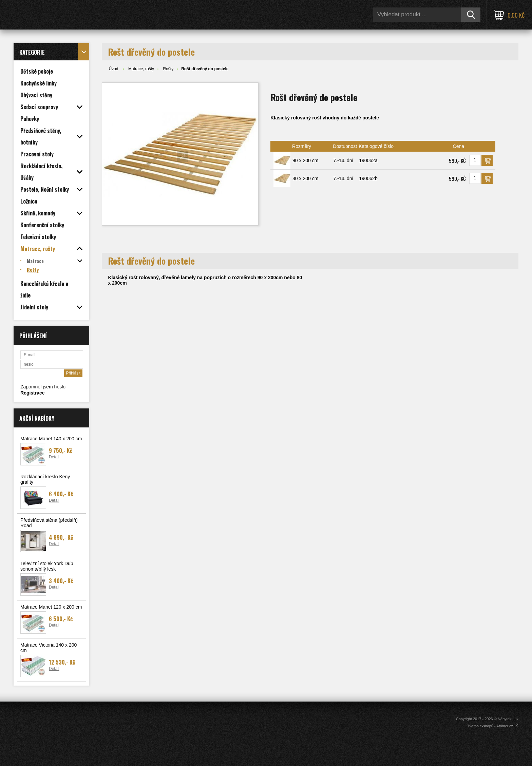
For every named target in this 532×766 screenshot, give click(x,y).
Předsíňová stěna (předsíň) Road (49, 523)
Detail (54, 457)
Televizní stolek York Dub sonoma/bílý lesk (47, 566)
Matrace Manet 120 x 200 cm (51, 607)
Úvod (113, 69)
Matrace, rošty (141, 69)
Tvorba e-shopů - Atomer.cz (493, 726)
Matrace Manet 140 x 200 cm (51, 439)
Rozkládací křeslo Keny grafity (45, 479)
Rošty (168, 69)
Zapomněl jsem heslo (43, 387)
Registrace (33, 393)
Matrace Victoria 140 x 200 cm (49, 648)
